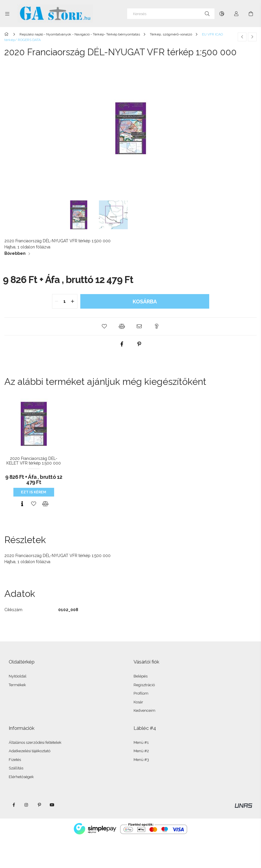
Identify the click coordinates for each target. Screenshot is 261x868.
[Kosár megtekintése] (251, 14)
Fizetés (15, 760)
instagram (26, 805)
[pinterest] (139, 344)
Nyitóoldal (18, 676)
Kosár (138, 702)
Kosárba (145, 302)
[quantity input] (65, 301)
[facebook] (122, 344)
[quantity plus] (73, 301)
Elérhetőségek (21, 777)
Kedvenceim (144, 710)
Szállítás (16, 768)
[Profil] (236, 14)
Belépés (141, 676)
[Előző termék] (242, 37)
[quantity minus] (57, 301)
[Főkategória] (7, 34)
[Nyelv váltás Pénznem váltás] (222, 14)
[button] (104, 326)
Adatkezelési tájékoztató (30, 751)
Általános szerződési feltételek (35, 742)
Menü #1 (141, 742)
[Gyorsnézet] (22, 504)
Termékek (17, 685)
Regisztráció (144, 685)
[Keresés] (171, 14)
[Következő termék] (252, 37)
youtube (52, 805)
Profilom (141, 693)
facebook (14, 805)
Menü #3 (141, 760)
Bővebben (15, 253)
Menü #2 (141, 751)
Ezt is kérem (34, 492)
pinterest (39, 805)
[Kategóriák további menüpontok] (7, 14)
